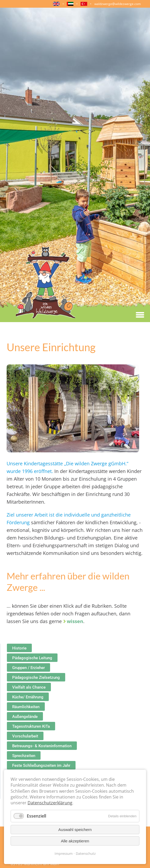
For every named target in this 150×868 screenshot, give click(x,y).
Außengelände (25, 717)
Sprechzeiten (24, 756)
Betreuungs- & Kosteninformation (42, 746)
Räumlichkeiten (26, 707)
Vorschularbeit (25, 736)
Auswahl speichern (75, 830)
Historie (19, 648)
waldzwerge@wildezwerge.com (118, 4)
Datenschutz (86, 853)
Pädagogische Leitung (32, 658)
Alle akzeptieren (75, 841)
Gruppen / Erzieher (28, 668)
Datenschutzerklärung (50, 803)
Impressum (64, 853)
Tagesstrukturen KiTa (31, 726)
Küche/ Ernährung (28, 697)
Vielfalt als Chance (29, 687)
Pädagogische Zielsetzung (36, 677)
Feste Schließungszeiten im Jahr (41, 765)
